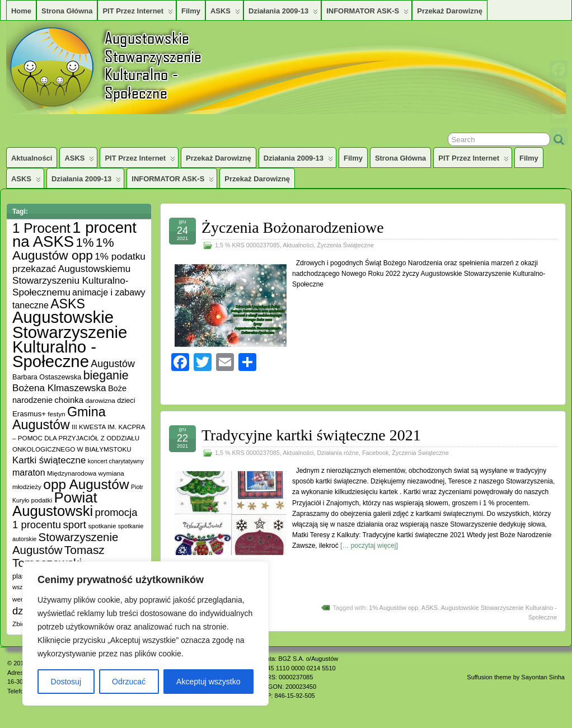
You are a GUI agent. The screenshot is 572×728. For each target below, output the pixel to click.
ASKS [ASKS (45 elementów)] (68, 304)
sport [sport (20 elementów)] (74, 525)
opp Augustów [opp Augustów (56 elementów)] (86, 484)
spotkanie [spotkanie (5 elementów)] (102, 526)
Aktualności (32, 158)
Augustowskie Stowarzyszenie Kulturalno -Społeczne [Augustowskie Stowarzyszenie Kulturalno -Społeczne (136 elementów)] (70, 339)
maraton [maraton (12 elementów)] (29, 473)
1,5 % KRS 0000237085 (247, 245)
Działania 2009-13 (283, 13)
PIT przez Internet (138, 13)
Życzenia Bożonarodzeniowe (293, 227)
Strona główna (67, 11)
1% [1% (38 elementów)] (85, 243)
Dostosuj (66, 682)
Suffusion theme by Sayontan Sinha (516, 677)
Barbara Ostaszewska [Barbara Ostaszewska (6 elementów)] (47, 377)
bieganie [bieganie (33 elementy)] (106, 375)
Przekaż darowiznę (450, 11)
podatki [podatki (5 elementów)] (42, 500)
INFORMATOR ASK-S (367, 13)
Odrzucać (129, 682)
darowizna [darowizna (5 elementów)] (100, 400)
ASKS (225, 13)
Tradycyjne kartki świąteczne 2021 (311, 435)
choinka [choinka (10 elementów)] (69, 400)
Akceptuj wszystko (208, 682)
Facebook (375, 453)
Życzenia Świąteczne (345, 245)
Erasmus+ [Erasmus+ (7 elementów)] (29, 414)
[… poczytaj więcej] (369, 546)
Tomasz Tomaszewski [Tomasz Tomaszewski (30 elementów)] (58, 556)
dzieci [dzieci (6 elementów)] (126, 401)
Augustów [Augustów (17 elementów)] (113, 364)
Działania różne (337, 453)
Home (21, 11)
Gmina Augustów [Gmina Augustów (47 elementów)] (59, 418)
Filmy (191, 11)
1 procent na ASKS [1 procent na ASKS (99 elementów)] (74, 234)
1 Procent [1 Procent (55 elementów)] (41, 228)
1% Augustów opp (393, 608)
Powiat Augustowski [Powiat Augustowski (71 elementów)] (55, 504)
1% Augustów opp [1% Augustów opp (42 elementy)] (63, 249)
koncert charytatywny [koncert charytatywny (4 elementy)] (116, 461)
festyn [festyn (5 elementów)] (56, 414)
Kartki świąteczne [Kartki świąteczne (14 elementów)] (49, 460)
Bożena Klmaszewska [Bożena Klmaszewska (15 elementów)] (59, 388)
